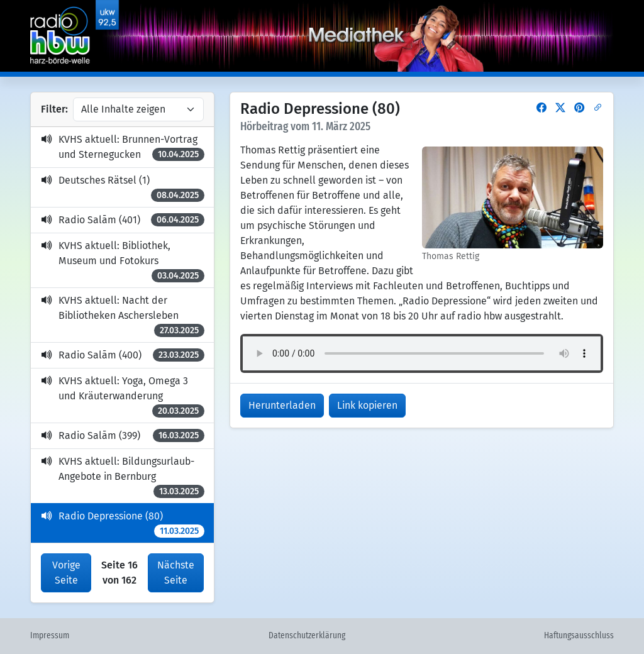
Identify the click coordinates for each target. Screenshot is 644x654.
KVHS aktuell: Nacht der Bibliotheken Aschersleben (123, 316)
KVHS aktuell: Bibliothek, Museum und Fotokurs (123, 261)
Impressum (50, 636)
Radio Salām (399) (123, 435)
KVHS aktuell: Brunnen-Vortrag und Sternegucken (123, 147)
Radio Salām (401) (123, 220)
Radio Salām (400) (123, 355)
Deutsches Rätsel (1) (123, 188)
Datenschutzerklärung (307, 636)
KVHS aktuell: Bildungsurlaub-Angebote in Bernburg (123, 477)
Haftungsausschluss (579, 636)
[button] (541, 108)
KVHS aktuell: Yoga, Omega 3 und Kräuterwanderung (123, 396)
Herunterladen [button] (282, 405)
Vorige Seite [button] (66, 573)
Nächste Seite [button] (176, 573)
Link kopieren (367, 405)
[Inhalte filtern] (138, 109)
